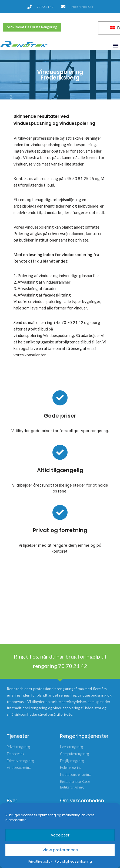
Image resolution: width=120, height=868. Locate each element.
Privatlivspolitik (40, 861)
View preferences (60, 850)
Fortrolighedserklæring (73, 861)
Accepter (60, 835)
